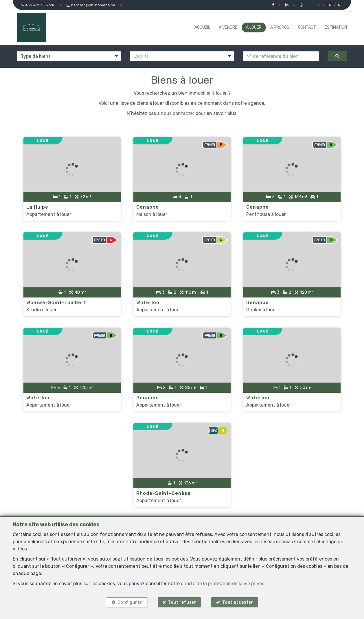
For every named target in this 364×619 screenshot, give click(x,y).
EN (329, 5)
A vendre (228, 27)
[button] (182, 56)
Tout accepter (238, 602)
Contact (307, 27)
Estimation (336, 27)
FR (318, 5)
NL (340, 5)
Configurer (130, 602)
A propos (280, 27)
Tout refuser (182, 602)
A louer (254, 27)
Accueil (202, 27)
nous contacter (178, 113)
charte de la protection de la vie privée (223, 584)
